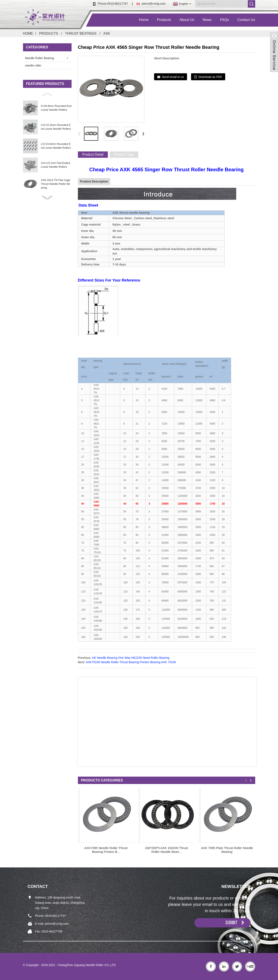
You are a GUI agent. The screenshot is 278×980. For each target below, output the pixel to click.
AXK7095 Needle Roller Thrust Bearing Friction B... (106, 850)
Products (164, 20)
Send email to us (173, 77)
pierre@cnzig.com (154, 4)
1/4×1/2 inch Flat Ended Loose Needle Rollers (56, 165)
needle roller (33, 65)
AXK (107, 33)
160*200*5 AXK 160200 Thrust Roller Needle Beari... (166, 850)
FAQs (224, 20)
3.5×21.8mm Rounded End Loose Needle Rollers (56, 127)
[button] (47, 94)
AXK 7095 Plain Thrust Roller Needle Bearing (227, 850)
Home (144, 20)
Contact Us (246, 20)
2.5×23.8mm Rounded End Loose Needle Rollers (56, 146)
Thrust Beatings (81, 33)
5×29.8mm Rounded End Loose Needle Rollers (56, 108)
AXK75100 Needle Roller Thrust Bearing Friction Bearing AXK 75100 (131, 662)
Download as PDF (210, 77)
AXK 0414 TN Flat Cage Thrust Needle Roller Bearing (56, 184)
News (207, 20)
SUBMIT (232, 923)
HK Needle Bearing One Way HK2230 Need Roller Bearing (131, 658)
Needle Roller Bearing (40, 58)
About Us (187, 20)
